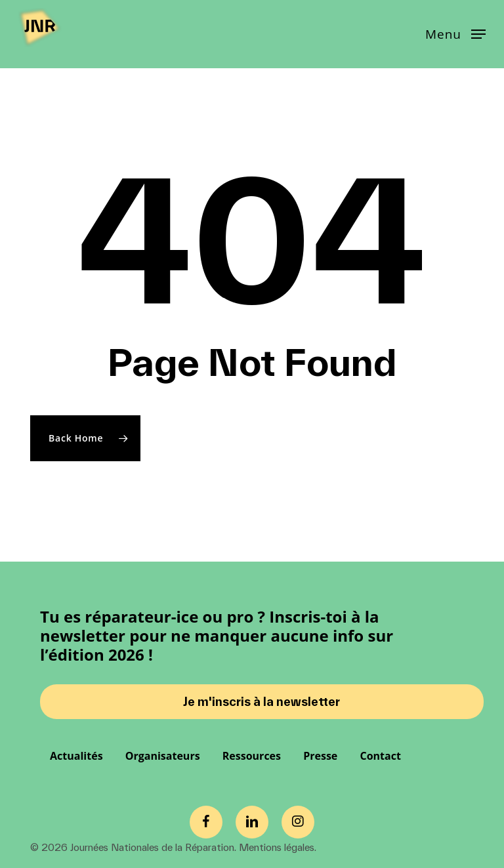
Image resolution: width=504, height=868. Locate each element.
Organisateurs (163, 756)
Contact (380, 756)
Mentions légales (277, 847)
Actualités (76, 756)
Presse (320, 756)
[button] (455, 33)
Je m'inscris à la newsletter (262, 702)
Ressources (252, 756)
